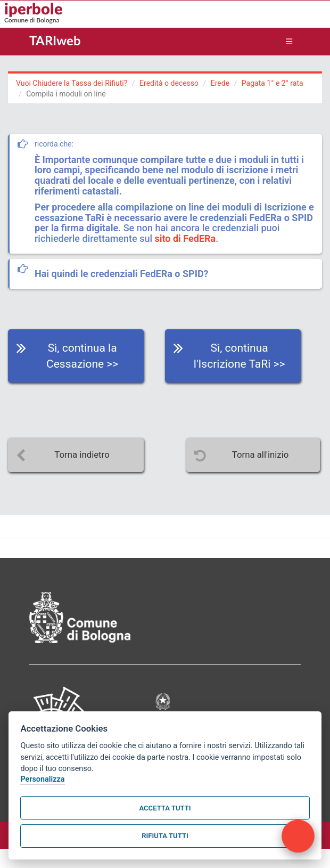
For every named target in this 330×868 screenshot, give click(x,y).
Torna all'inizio (261, 455)
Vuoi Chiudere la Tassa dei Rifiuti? (72, 83)
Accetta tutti (165, 808)
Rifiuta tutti (165, 836)
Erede (220, 83)
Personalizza (42, 779)
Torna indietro (82, 455)
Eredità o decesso (169, 83)
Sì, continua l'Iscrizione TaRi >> (240, 356)
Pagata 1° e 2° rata (273, 83)
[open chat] (298, 836)
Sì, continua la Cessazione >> (82, 356)
